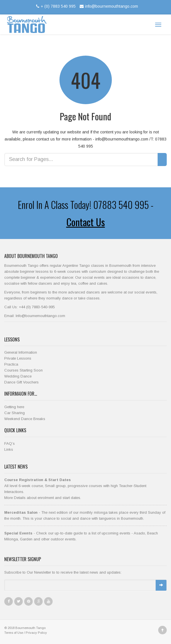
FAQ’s (10, 443)
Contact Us (86, 222)
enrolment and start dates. (59, 498)
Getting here (14, 407)
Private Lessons (18, 358)
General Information (21, 352)
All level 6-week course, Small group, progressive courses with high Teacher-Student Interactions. (75, 486)
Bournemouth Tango (30, 628)
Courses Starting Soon (23, 370)
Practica (11, 364)
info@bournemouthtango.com (108, 6)
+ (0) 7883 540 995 (55, 6)
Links (9, 449)
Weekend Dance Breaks (25, 419)
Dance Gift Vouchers (21, 382)
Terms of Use (14, 633)
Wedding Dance (18, 376)
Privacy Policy (36, 633)
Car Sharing (15, 413)
